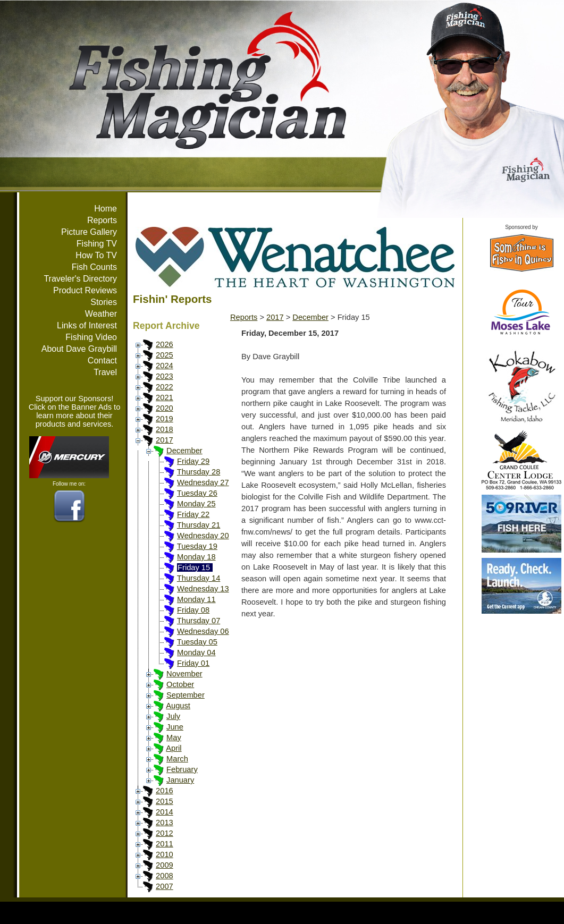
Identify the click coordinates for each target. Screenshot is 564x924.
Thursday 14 (199, 578)
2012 (165, 833)
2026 (165, 344)
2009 (165, 865)
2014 (165, 812)
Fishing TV (97, 244)
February (182, 769)
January (180, 780)
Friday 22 (193, 514)
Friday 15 (194, 567)
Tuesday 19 (197, 546)
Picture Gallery (89, 232)
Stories (104, 302)
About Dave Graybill (79, 349)
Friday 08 (193, 610)
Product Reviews (85, 290)
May (174, 737)
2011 (165, 844)
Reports (102, 220)
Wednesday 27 (203, 482)
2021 (165, 397)
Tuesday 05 (197, 642)
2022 (165, 387)
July (173, 716)
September (186, 695)
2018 (165, 429)
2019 (165, 419)
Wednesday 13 (203, 589)
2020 (165, 408)
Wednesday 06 (203, 631)
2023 (165, 376)
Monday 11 (196, 599)
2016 (165, 791)
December (184, 451)
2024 (165, 366)
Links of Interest (87, 325)
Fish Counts (94, 267)
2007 (165, 886)
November (184, 674)
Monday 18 (196, 557)
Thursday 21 (199, 525)
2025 (165, 355)
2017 (165, 440)
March (177, 759)
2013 (165, 823)
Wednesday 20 (203, 536)
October (180, 684)
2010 (165, 854)
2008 (165, 876)
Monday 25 (196, 504)
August (178, 706)
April (174, 748)
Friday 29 (193, 461)
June (175, 727)
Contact (102, 361)
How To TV (96, 255)
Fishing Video (91, 337)
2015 (165, 801)
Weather (101, 314)
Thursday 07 (199, 621)
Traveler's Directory (80, 279)
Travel (105, 372)
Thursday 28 (199, 472)
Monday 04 (196, 652)
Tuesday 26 (197, 493)
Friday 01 (193, 663)
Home (106, 209)
